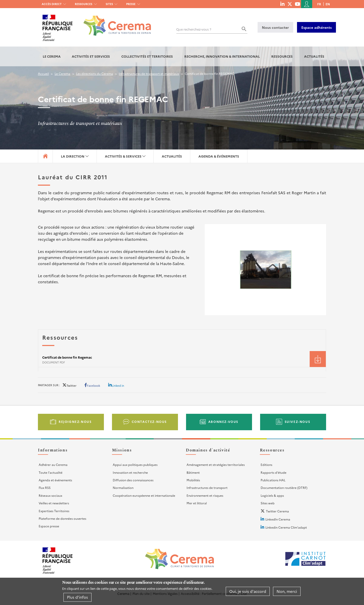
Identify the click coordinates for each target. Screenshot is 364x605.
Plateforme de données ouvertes (62, 518)
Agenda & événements (219, 156)
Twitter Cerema (277, 511)
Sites (109, 4)
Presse (131, 4)
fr (319, 4)
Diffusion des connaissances (133, 480)
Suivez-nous (298, 422)
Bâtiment (193, 472)
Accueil (43, 73)
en (328, 4)
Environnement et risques (205, 495)
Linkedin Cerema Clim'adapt (286, 527)
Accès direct (52, 4)
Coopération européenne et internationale (144, 495)
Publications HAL (273, 480)
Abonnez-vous (223, 422)
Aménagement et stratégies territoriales (216, 464)
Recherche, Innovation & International (222, 56)
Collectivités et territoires (147, 56)
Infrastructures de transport (207, 488)
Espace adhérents (316, 27)
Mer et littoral (197, 503)
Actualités (314, 56)
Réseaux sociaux (50, 495)
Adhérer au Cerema (53, 464)
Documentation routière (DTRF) (284, 488)
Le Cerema (52, 56)
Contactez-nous (149, 422)
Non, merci (287, 591)
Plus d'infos (77, 597)
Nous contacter (275, 27)
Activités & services (123, 156)
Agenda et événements (55, 480)
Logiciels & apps (272, 495)
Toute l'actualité (51, 472)
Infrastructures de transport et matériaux (149, 73)
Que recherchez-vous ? (194, 29)
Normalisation (123, 488)
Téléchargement (318, 359)
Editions (266, 464)
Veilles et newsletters (54, 503)
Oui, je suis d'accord (248, 591)
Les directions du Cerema (95, 73)
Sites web (268, 503)
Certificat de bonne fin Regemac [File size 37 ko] (67, 357)
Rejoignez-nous (75, 422)
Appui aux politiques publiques (135, 464)
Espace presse (49, 526)
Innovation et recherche (130, 472)
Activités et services (91, 56)
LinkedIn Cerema (278, 519)
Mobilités (193, 480)
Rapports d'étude (274, 472)
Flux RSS (45, 488)
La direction (73, 156)
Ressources (84, 4)
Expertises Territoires (54, 511)
